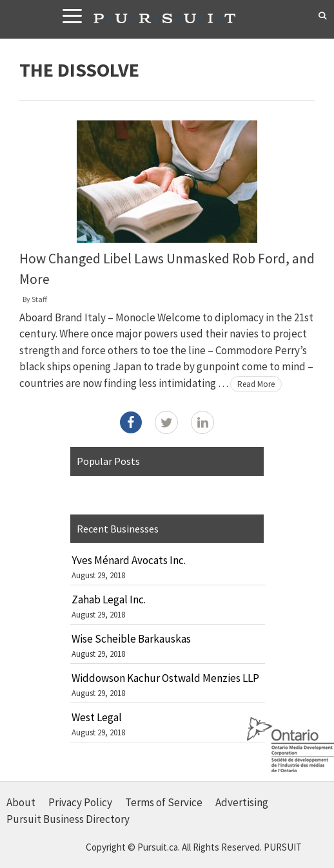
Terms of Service (164, 802)
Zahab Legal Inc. (109, 599)
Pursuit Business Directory (68, 819)
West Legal (97, 717)
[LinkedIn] (202, 422)
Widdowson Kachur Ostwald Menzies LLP (165, 678)
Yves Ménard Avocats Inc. (129, 560)
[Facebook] (131, 422)
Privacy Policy (80, 802)
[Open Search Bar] (323, 16)
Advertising (242, 802)
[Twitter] (166, 422)
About (21, 802)
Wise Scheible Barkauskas (131, 639)
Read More (256, 384)
